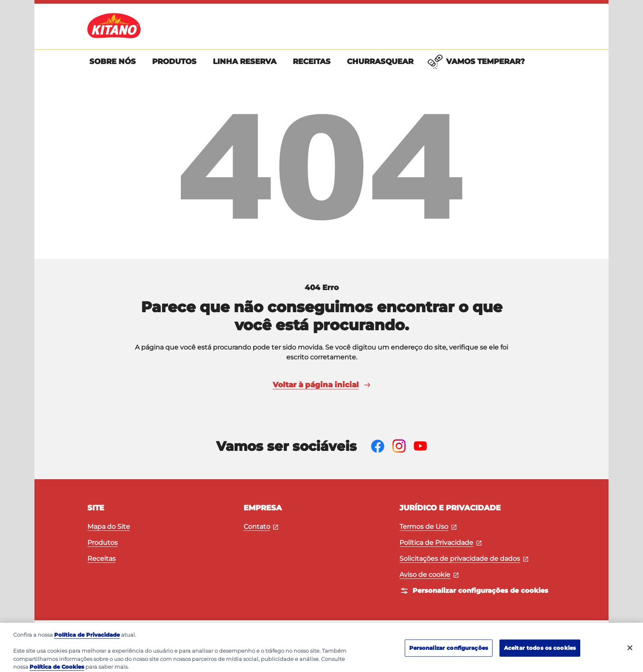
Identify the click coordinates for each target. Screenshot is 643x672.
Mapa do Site (109, 527)
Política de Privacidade (440, 543)
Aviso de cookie (429, 575)
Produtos (103, 543)
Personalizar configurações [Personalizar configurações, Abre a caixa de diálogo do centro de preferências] (449, 657)
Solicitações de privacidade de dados (464, 559)
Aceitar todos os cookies (540, 657)
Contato (261, 527)
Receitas (101, 559)
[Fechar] (630, 657)
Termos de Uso (428, 527)
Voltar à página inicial (321, 385)
